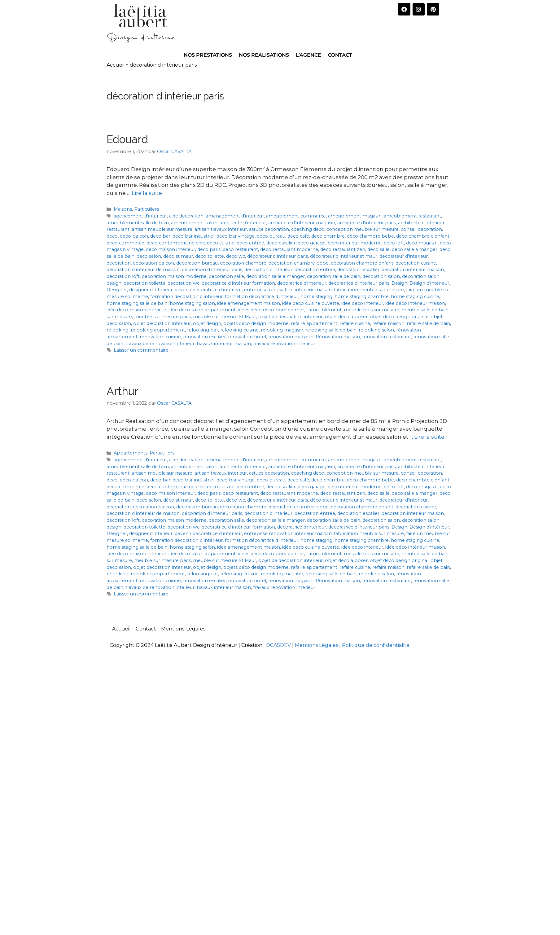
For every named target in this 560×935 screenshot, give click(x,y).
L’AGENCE (308, 55)
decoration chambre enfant (362, 263)
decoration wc (184, 283)
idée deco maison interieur (136, 310)
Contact (146, 629)
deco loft (394, 243)
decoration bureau (197, 263)
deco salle (378, 249)
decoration (119, 263)
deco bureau (271, 236)
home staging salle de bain (137, 303)
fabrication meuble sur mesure (369, 290)
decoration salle (226, 276)
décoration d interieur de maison (143, 270)
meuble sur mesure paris (162, 317)
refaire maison (388, 323)
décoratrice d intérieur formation (238, 283)
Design (399, 283)
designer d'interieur (151, 290)
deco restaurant (240, 249)
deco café (298, 236)
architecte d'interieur (243, 223)
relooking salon (376, 330)
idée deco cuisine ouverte (311, 303)
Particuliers (147, 209)
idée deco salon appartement (202, 310)
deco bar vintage (236, 236)
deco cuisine (221, 243)
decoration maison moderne (174, 276)
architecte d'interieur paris (367, 223)
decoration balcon (153, 263)
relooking (118, 330)
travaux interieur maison (224, 344)
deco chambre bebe (370, 236)
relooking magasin (282, 330)
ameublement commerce (296, 216)
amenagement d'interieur (235, 216)
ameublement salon (194, 223)
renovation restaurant (387, 337)
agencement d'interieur (140, 216)
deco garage (312, 243)
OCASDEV (278, 645)
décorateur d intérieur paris (278, 256)
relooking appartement (158, 330)
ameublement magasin (355, 216)
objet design (207, 323)
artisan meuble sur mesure (162, 229)
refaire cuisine (355, 323)
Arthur (122, 391)
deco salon (149, 256)
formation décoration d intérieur (186, 296)
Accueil (116, 65)
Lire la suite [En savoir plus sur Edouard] (147, 193)
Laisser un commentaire (141, 350)
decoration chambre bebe (299, 263)
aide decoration (186, 216)
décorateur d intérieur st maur (344, 256)
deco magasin (422, 243)
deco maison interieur (171, 249)
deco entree (250, 243)
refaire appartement (314, 323)
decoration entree (315, 270)
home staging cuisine (415, 296)
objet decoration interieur (162, 323)
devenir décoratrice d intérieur (208, 290)
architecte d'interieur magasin (302, 223)
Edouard (127, 139)
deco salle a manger (415, 249)
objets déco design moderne (256, 323)
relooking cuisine (239, 330)
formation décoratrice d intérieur (262, 296)
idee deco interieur (362, 303)
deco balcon (134, 236)
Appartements (131, 453)
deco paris (209, 249)
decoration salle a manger (276, 276)
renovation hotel (247, 337)
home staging (316, 296)
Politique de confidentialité (376, 645)
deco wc (236, 256)
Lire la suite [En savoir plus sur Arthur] (429, 437)
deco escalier (281, 243)
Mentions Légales (183, 629)
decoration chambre (243, 263)
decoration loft (123, 276)
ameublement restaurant (412, 216)
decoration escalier (358, 270)
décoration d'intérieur (268, 270)
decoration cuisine (416, 263)
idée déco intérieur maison (415, 303)
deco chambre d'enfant (423, 236)
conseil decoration (421, 229)
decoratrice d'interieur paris (359, 283)
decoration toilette (144, 283)
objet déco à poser (346, 317)
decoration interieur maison (413, 270)
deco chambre (328, 236)
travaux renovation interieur (284, 344)
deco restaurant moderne (289, 249)
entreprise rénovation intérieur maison (288, 290)
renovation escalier (204, 337)
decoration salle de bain (334, 276)
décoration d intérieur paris (212, 270)
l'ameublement (324, 310)
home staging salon (192, 303)
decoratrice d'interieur (302, 283)
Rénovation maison (338, 337)
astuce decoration (269, 229)
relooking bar (203, 330)
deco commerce (125, 243)
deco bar (160, 236)
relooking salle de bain (331, 330)
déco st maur (178, 256)
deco (112, 236)
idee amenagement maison (249, 303)
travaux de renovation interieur (160, 344)
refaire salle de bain (428, 323)
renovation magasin (291, 337)
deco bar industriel (193, 236)
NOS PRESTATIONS (208, 55)
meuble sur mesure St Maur (225, 317)
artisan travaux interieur (221, 229)
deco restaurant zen (343, 249)
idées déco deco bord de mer (271, 310)
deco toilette (210, 256)
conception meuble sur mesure (363, 229)
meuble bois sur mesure (372, 310)
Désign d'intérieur (429, 283)
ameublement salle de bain (138, 223)
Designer (117, 290)
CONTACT (340, 55)
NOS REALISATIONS (264, 55)
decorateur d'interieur (404, 256)
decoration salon (381, 276)
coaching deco (308, 229)
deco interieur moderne (355, 243)
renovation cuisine (160, 337)
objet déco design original (399, 317)
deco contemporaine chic (176, 243)
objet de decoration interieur (291, 317)
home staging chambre (362, 296)
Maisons (123, 209)
